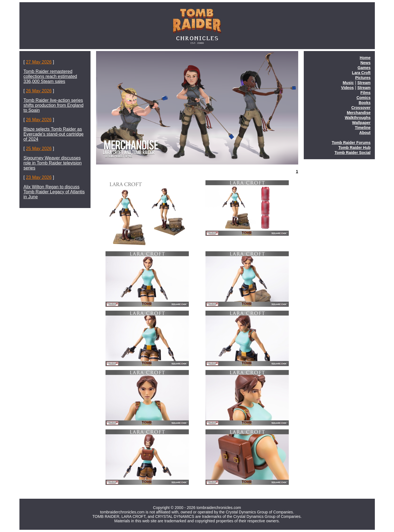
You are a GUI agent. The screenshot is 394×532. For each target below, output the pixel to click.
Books (365, 103)
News (366, 63)
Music (348, 83)
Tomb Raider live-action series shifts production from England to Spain (54, 105)
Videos (347, 88)
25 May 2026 (39, 149)
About (365, 133)
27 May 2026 (39, 62)
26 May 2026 (39, 91)
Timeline (363, 128)
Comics (364, 98)
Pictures (363, 78)
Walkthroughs (358, 118)
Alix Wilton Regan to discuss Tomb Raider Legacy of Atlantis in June (54, 192)
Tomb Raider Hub (355, 148)
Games (364, 68)
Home (365, 58)
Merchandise (359, 113)
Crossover (361, 108)
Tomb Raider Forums (351, 143)
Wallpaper (361, 123)
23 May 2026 (39, 177)
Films (366, 93)
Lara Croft (361, 73)
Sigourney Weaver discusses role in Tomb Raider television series (53, 163)
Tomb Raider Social (353, 153)
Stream (364, 83)
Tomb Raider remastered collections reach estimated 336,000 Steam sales (50, 76)
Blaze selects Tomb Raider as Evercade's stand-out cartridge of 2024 (54, 134)
